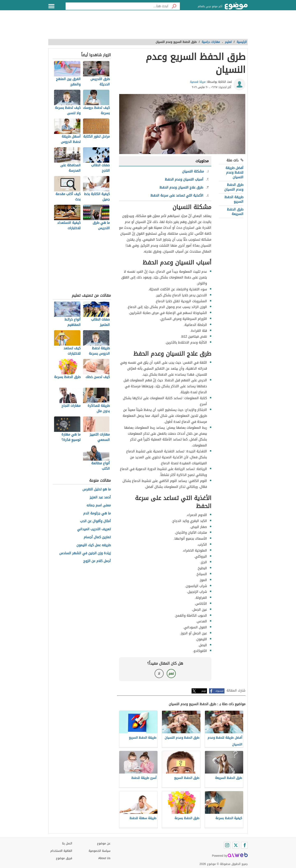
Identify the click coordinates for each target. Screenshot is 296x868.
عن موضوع (104, 843)
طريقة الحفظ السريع (234, 199)
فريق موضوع (64, 858)
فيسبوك (219, 691)
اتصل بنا (67, 843)
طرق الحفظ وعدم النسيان (234, 187)
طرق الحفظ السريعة (235, 212)
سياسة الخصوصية (99, 851)
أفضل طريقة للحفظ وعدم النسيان (234, 172)
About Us (104, 858)
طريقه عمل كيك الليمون (94, 545)
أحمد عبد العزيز (100, 497)
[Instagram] (227, 845)
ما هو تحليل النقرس (97, 489)
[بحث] (174, 6)
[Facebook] (244, 845)
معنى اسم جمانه (99, 505)
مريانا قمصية (198, 82)
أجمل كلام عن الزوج (97, 561)
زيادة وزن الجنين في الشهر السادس (85, 553)
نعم (171, 673)
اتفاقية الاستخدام (61, 851)
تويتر (204, 691)
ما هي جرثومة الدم (97, 513)
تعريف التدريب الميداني (94, 529)
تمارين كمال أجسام (97, 537)
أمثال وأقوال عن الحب (95, 521)
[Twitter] (236, 845)
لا (159, 673)
